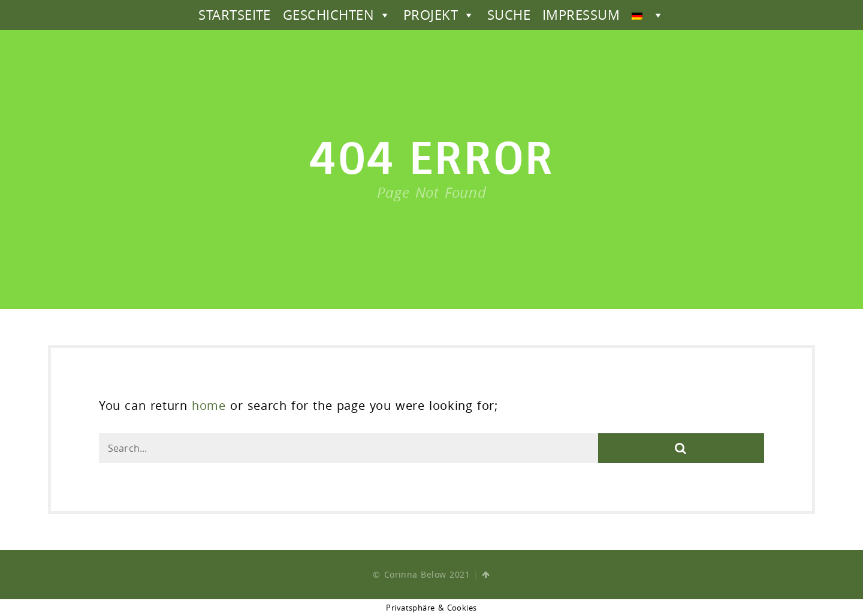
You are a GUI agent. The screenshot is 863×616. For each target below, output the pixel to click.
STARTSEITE (235, 15)
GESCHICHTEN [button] (337, 15)
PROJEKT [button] (439, 15)
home (209, 405)
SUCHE (509, 15)
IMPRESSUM (581, 15)
